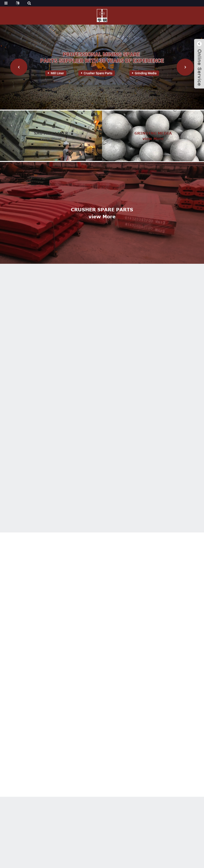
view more (51, 143)
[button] (19, 67)
